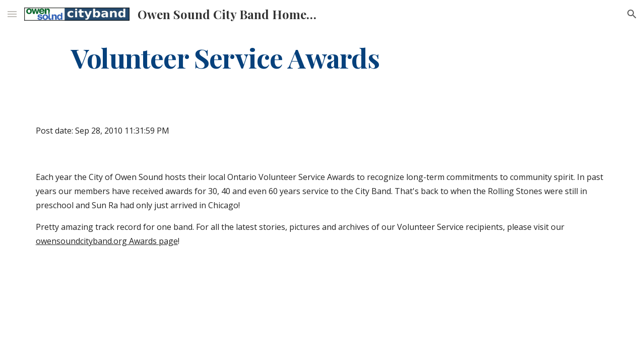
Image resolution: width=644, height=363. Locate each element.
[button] (12, 14)
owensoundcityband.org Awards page (107, 241)
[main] (225, 57)
